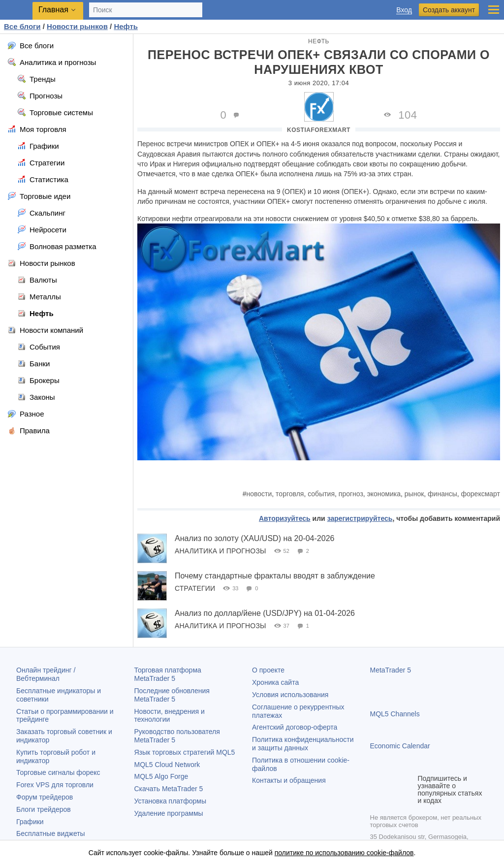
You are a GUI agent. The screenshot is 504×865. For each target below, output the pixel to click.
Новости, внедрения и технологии (170, 716)
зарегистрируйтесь (360, 518)
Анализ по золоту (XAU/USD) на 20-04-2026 (254, 538)
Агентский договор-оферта (295, 727)
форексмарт (481, 494)
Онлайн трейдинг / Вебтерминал (46, 674)
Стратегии (195, 588)
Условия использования (290, 695)
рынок (414, 494)
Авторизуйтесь (285, 518)
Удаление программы (169, 813)
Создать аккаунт (449, 10)
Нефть (319, 41)
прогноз (351, 494)
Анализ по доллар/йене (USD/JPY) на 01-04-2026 (265, 613)
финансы (442, 494)
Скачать (169, 789)
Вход (404, 10)
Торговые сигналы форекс (58, 772)
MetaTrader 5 (391, 670)
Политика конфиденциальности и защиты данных (303, 744)
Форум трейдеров (45, 797)
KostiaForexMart (319, 130)
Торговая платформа (168, 674)
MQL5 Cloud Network (167, 765)
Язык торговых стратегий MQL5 (185, 752)
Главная (53, 10)
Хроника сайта (275, 682)
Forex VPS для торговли (55, 785)
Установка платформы (170, 801)
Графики (30, 822)
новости (259, 494)
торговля (290, 494)
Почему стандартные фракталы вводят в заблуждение (275, 576)
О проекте (268, 670)
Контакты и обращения (289, 780)
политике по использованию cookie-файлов (344, 853)
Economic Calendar (400, 746)
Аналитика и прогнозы (220, 551)
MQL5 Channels (395, 714)
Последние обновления (172, 695)
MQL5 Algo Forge (161, 776)
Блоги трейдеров (44, 809)
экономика (384, 494)
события (321, 494)
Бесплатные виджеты (51, 833)
